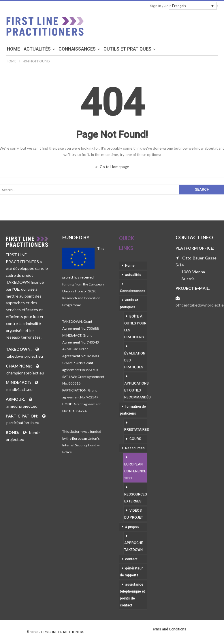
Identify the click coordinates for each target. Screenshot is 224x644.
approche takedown (134, 546)
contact (131, 559)
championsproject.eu (25, 373)
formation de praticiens (133, 410)
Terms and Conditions (169, 629)
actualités (57, 49)
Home (33, 49)
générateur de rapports (131, 572)
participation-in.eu (23, 423)
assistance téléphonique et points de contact (132, 595)
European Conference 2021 (135, 471)
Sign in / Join (161, 6)
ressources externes (136, 498)
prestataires (136, 430)
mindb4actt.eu (19, 389)
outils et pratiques (147, 49)
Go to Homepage (112, 167)
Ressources (135, 448)
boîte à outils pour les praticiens (135, 327)
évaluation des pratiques (135, 360)
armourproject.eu (22, 406)
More (185, 49)
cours (135, 439)
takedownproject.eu (25, 356)
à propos (132, 527)
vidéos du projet (134, 514)
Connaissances (97, 49)
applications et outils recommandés (136, 390)
